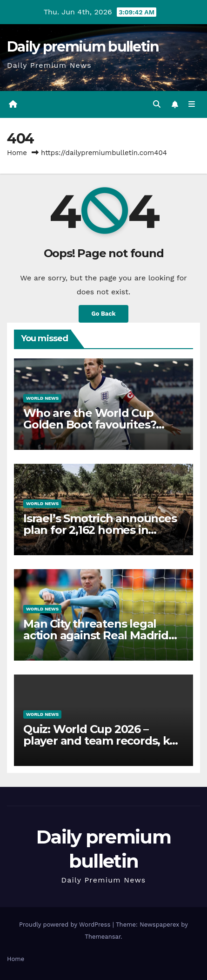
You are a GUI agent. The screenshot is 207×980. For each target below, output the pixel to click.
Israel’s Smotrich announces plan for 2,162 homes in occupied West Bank (100, 530)
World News (42, 398)
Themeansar (103, 937)
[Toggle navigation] (192, 104)
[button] (157, 104)
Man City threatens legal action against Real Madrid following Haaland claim (96, 635)
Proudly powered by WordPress (66, 925)
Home (17, 153)
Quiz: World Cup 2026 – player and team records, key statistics (103, 741)
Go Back (104, 314)
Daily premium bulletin (83, 47)
